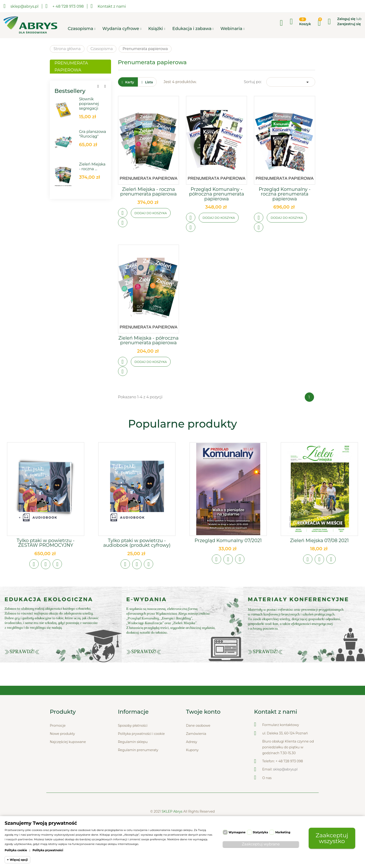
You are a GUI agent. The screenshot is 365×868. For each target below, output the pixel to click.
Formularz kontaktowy (281, 725)
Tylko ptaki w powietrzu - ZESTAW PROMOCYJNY (46, 543)
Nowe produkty (62, 734)
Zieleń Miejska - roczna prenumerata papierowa (148, 192)
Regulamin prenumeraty (138, 750)
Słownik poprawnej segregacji (89, 104)
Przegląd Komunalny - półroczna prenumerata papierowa (216, 194)
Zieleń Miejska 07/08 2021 (319, 540)
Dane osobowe (198, 726)
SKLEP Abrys (172, 811)
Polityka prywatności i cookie (141, 734)
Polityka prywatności (48, 850)
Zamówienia (196, 734)
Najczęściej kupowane (68, 742)
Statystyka (260, 832)
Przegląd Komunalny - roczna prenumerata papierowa (285, 194)
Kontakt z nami (108, 6)
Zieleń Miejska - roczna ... (92, 167)
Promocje (58, 726)
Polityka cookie (16, 850)
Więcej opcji (19, 860)
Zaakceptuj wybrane (261, 844)
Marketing (283, 832)
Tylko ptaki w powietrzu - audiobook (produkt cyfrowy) (137, 543)
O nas (267, 778)
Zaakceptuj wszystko (332, 838)
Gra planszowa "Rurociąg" (92, 134)
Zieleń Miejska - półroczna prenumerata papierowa (148, 340)
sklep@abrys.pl (285, 769)
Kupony (192, 750)
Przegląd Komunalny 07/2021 (228, 540)
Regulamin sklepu (133, 742)
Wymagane (237, 832)
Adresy (192, 742)
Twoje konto (203, 712)
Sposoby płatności (133, 726)
